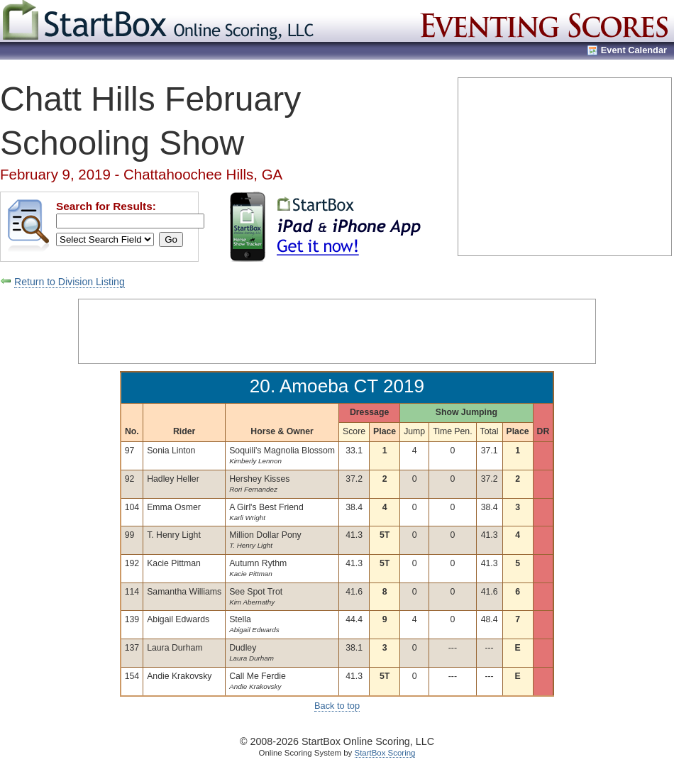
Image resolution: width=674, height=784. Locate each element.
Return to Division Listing (70, 282)
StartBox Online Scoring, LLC (160, 21)
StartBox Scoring (385, 753)
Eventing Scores (546, 21)
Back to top (337, 706)
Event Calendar (634, 50)
